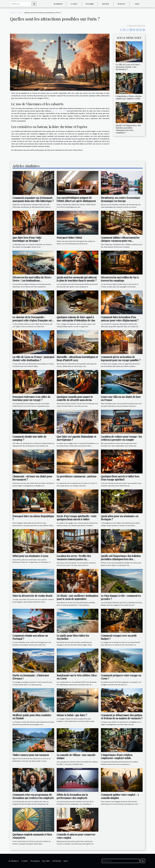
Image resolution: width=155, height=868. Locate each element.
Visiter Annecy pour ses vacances (31, 755)
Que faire (106, 4)
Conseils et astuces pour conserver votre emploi (76, 836)
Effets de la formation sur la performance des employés (72, 796)
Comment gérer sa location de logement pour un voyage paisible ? (121, 358)
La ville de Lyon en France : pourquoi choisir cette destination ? (128, 67)
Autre (137, 4)
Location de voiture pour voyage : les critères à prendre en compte (121, 438)
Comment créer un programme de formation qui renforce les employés (33, 796)
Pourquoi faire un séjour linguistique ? (33, 518)
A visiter (74, 4)
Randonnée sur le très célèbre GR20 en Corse (77, 677)
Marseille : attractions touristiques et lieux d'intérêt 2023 (77, 358)
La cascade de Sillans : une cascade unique (76, 756)
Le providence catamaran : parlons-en (77, 478)
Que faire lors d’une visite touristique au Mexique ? (27, 239)
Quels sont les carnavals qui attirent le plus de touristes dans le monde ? (77, 279)
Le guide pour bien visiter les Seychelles (73, 637)
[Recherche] (21, 4)
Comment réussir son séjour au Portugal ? (30, 637)
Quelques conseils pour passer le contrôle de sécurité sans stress (75, 398)
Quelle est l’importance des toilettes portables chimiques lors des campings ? (128, 129)
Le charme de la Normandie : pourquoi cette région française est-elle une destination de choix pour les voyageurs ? (33, 322)
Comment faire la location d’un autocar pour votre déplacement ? (120, 319)
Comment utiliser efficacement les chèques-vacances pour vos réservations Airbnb (120, 241)
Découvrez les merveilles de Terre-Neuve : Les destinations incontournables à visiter (32, 280)
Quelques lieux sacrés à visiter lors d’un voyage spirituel (120, 478)
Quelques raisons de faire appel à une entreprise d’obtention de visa (76, 319)
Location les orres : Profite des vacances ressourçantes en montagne (74, 559)
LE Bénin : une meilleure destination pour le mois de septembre (77, 597)
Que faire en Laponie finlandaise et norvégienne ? (76, 438)
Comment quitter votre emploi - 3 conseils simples (120, 796)
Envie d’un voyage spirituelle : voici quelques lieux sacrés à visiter (76, 518)
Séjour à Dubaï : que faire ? (72, 715)
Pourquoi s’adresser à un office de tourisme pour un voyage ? (31, 398)
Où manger (90, 4)
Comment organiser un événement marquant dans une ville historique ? (33, 199)
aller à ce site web (59, 111)
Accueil (13, 12)
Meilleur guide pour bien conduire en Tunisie (32, 717)
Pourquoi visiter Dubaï (69, 238)
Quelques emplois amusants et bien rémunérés (32, 836)
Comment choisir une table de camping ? (29, 438)
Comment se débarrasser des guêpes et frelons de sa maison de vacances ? (122, 717)
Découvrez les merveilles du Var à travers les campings (120, 279)
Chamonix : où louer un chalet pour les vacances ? (32, 478)
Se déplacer (58, 4)
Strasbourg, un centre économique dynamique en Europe (121, 199)
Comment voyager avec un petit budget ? (119, 637)
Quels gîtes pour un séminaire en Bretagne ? (120, 518)
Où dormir (121, 4)
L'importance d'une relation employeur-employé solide (129, 97)
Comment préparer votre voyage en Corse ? (121, 677)
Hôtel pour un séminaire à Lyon (30, 556)
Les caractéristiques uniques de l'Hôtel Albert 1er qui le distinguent (76, 199)
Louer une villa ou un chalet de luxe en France (121, 398)
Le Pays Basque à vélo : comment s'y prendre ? (121, 597)
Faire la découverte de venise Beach (32, 596)
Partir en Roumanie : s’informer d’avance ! (31, 677)
